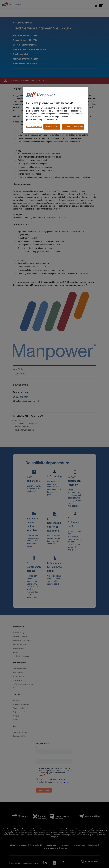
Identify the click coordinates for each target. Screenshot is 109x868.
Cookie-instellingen (34, 127)
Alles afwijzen (52, 127)
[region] (55, 110)
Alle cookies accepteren (73, 127)
